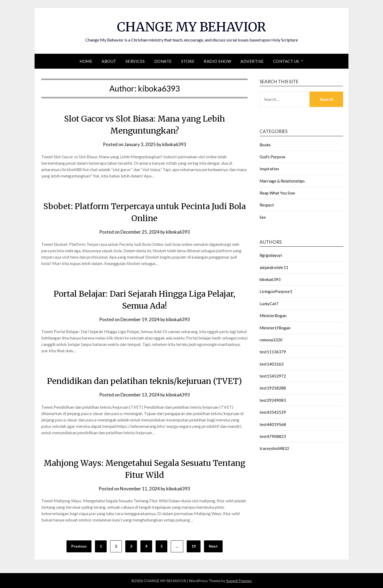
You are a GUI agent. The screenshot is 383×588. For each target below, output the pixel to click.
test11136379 (273, 351)
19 (194, 546)
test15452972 (273, 376)
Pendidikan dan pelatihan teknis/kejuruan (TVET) (144, 381)
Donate (163, 61)
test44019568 (273, 424)
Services (135, 61)
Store (188, 61)
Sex (263, 217)
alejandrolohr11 (274, 267)
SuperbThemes (239, 580)
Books (265, 144)
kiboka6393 (174, 144)
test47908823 (273, 436)
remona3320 (271, 339)
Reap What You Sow (277, 193)
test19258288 (273, 388)
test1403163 (272, 364)
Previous (79, 546)
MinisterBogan (273, 315)
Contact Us (286, 61)
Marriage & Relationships (282, 181)
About (109, 61)
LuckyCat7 (269, 303)
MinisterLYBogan (275, 328)
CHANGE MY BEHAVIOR (191, 27)
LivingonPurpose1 (276, 291)
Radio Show (217, 61)
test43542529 (273, 412)
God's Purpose (272, 156)
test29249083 (273, 400)
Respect (267, 205)
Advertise (252, 61)
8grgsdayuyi (271, 255)
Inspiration (269, 168)
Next (213, 546)
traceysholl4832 (274, 448)
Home (86, 61)
